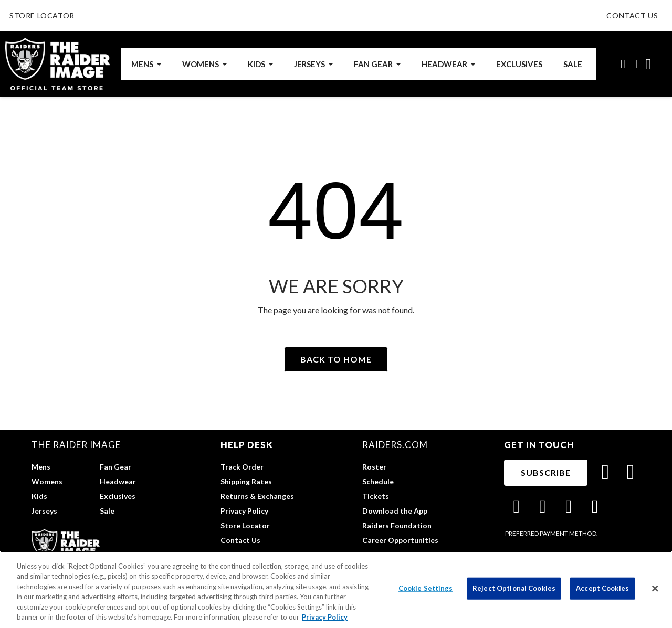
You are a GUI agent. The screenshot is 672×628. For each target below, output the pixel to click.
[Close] (655, 589)
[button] (623, 64)
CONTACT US (632, 15)
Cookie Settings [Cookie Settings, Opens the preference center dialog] (426, 588)
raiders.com (395, 445)
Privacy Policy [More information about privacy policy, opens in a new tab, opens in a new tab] (325, 617)
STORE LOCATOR (42, 15)
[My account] (638, 64)
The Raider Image (76, 445)
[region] (336, 589)
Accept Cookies (602, 588)
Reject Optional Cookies (514, 588)
